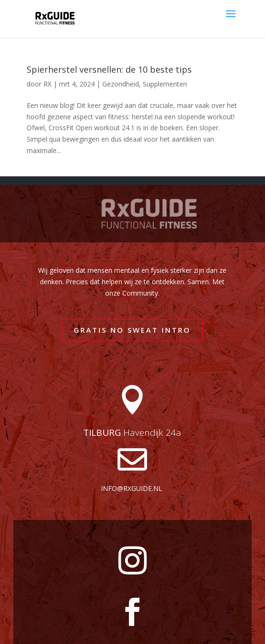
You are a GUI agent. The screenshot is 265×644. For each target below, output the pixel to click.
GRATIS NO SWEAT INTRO (132, 330)
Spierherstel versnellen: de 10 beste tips (109, 69)
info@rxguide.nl (132, 488)
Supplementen (165, 84)
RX (47, 84)
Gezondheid (121, 84)
